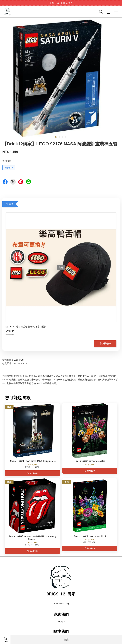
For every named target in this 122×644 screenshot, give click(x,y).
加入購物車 (105, 344)
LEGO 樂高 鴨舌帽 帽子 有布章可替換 (26, 327)
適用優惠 (7, 161)
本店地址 (61, 622)
